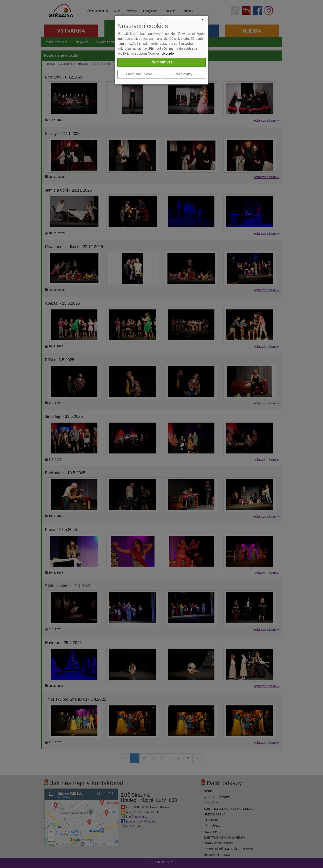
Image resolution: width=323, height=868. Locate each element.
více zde (168, 53)
